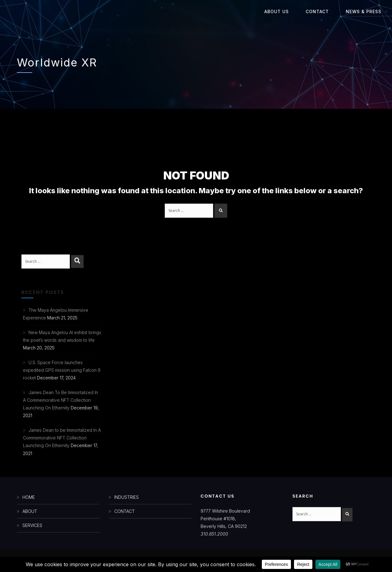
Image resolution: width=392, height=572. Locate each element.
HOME (29, 497)
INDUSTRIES (126, 497)
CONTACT (124, 511)
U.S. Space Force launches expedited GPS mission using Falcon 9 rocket (62, 370)
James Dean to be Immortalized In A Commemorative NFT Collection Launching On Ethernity (62, 438)
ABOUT (30, 511)
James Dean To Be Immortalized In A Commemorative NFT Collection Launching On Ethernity (60, 400)
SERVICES (32, 525)
